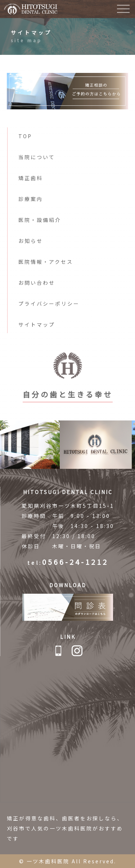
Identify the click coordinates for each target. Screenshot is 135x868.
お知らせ (31, 241)
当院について (37, 157)
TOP (25, 136)
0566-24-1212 (75, 562)
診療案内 (31, 199)
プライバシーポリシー (49, 304)
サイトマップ (37, 324)
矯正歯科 (31, 178)
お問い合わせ (37, 283)
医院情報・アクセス (46, 262)
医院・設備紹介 (40, 220)
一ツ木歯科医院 (48, 861)
